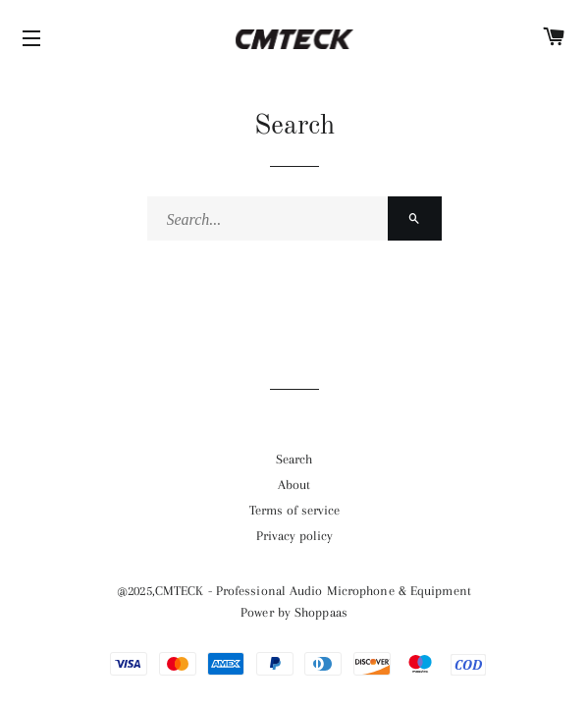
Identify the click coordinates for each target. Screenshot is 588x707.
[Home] (294, 39)
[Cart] (554, 40)
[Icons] (34, 39)
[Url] (294, 460)
